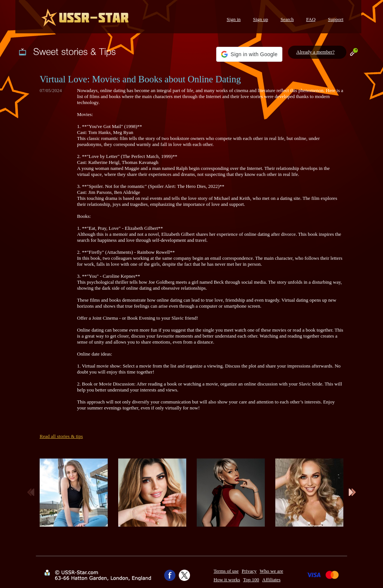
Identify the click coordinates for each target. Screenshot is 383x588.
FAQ (311, 19)
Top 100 (251, 580)
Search (287, 19)
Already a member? (315, 52)
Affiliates (271, 580)
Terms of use (226, 571)
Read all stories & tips (61, 436)
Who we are (271, 571)
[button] (249, 54)
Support (336, 19)
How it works (227, 580)
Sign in (234, 19)
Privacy (249, 571)
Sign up (261, 19)
